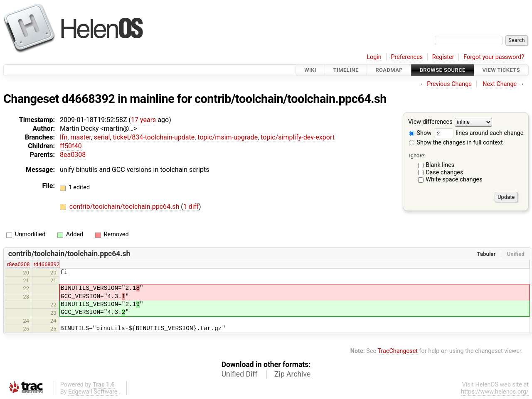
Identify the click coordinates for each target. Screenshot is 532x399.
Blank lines (440, 165)
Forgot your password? (494, 57)
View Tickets (501, 70)
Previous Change (449, 84)
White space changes (454, 180)
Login (374, 57)
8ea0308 (73, 155)
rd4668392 (47, 264)
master (80, 137)
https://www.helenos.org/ (495, 392)
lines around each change (479, 133)
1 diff (191, 207)
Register (443, 57)
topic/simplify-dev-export (298, 137)
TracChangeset (398, 351)
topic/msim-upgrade (228, 137)
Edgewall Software (93, 392)
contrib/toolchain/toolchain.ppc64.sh (291, 99)
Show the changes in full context (456, 143)
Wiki (310, 70)
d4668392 (89, 99)
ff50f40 (71, 146)
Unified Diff (240, 374)
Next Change (500, 84)
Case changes (444, 173)
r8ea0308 (18, 264)
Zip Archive (292, 374)
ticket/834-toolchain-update (154, 137)
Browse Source (443, 70)
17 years (143, 120)
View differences (430, 122)
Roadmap (389, 70)
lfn (64, 137)
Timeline (346, 70)
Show (420, 133)
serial (102, 137)
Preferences (407, 57)
